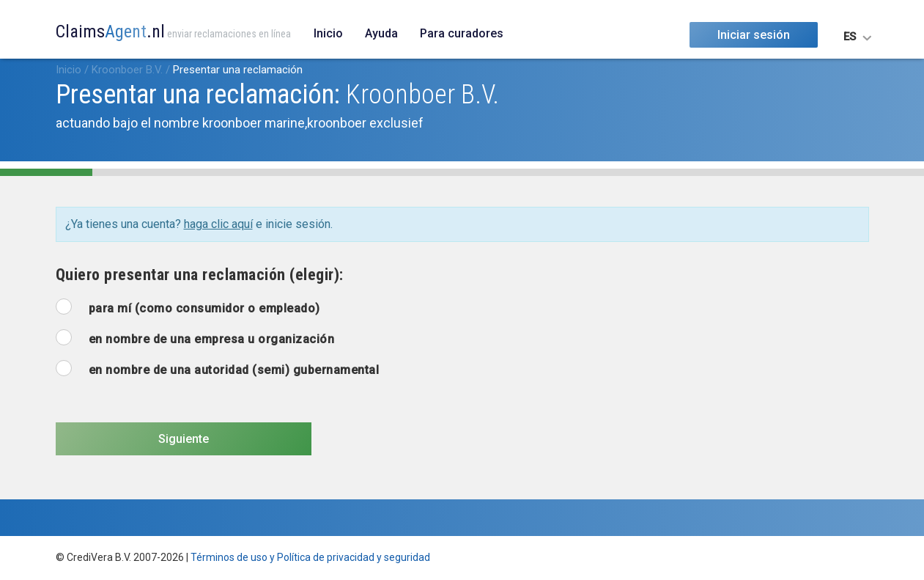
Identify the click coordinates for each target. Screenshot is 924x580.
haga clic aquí (218, 224)
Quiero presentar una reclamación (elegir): (200, 275)
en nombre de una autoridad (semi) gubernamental (234, 370)
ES (850, 37)
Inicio (328, 33)
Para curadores (462, 33)
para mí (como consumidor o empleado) (204, 308)
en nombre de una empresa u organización (212, 339)
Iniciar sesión (754, 35)
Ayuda (381, 33)
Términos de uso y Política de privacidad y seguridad (310, 557)
